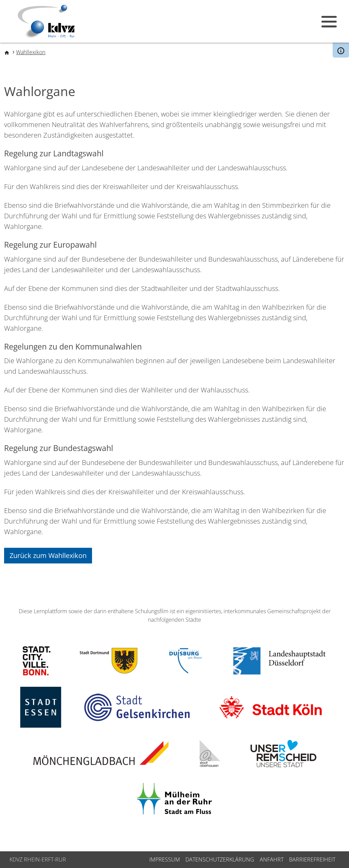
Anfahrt (272, 859)
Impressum (165, 859)
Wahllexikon (31, 52)
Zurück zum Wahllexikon (48, 555)
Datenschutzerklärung (220, 859)
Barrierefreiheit (312, 859)
